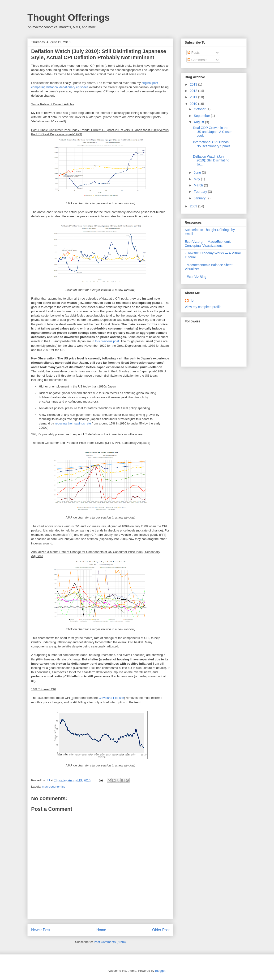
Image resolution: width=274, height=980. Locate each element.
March (199, 185)
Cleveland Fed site (111, 698)
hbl (48, 780)
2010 (194, 104)
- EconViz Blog (196, 277)
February (201, 192)
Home (101, 930)
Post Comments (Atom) (110, 942)
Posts (194, 53)
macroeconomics (54, 787)
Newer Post (41, 930)
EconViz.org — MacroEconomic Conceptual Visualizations (208, 244)
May (197, 179)
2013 (194, 84)
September (202, 116)
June (198, 173)
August (199, 122)
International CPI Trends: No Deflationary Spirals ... (212, 146)
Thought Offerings (69, 17)
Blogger (160, 971)
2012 (194, 91)
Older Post (161, 930)
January (200, 198)
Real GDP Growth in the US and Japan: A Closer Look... (212, 132)
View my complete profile (203, 307)
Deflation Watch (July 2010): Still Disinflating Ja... (211, 161)
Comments (197, 60)
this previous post (107, 341)
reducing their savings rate (73, 423)
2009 (194, 206)
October (200, 109)
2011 (194, 97)
